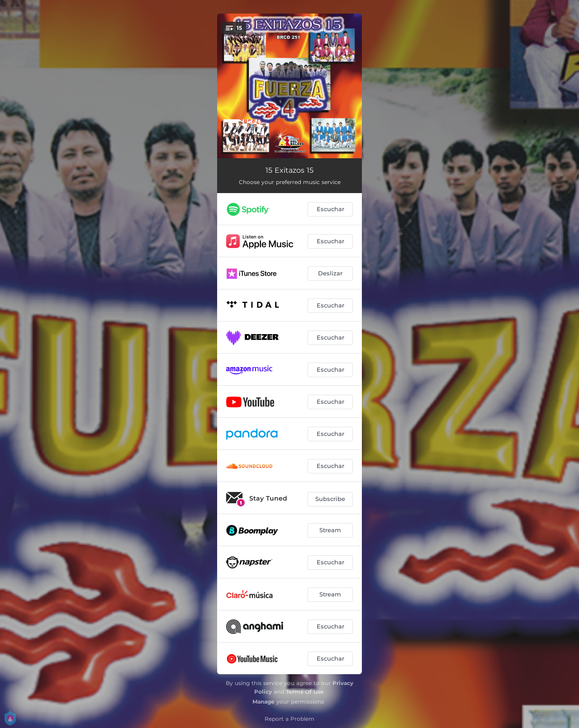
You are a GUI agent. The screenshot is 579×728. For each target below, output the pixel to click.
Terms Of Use (305, 692)
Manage (263, 702)
